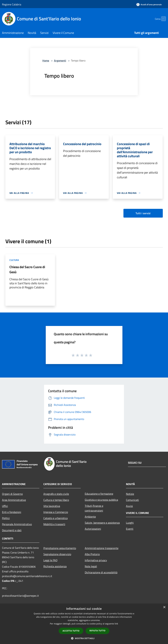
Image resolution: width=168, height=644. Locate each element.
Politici (6, 518)
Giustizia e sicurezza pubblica (101, 500)
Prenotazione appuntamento (60, 548)
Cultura (14, 260)
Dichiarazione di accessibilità (101, 572)
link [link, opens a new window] (116, 624)
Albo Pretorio (92, 554)
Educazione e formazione (99, 494)
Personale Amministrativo (17, 524)
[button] (84, 638)
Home (46, 61)
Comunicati (132, 500)
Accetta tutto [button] (71, 631)
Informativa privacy (96, 560)
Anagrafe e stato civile (56, 494)
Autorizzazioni (93, 529)
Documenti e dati (12, 530)
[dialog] (84, 624)
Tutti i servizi (143, 213)
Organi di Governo (12, 494)
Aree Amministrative (14, 500)
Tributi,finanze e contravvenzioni (94, 508)
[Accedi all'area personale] (149, 4)
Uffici (5, 506)
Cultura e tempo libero (56, 500)
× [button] (164, 607)
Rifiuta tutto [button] (97, 631)
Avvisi (129, 506)
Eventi (130, 529)
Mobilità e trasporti (54, 524)
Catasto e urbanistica (55, 518)
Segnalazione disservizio (57, 554)
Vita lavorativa (52, 506)
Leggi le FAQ (50, 560)
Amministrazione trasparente (102, 548)
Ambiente (90, 517)
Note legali (91, 566)
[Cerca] (162, 19)
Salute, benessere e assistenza (102, 523)
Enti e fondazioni (12, 512)
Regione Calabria (12, 4)
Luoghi (130, 523)
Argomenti (60, 61)
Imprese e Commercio (56, 512)
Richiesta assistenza (55, 566)
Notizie (130, 494)
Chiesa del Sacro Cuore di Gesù (27, 269)
